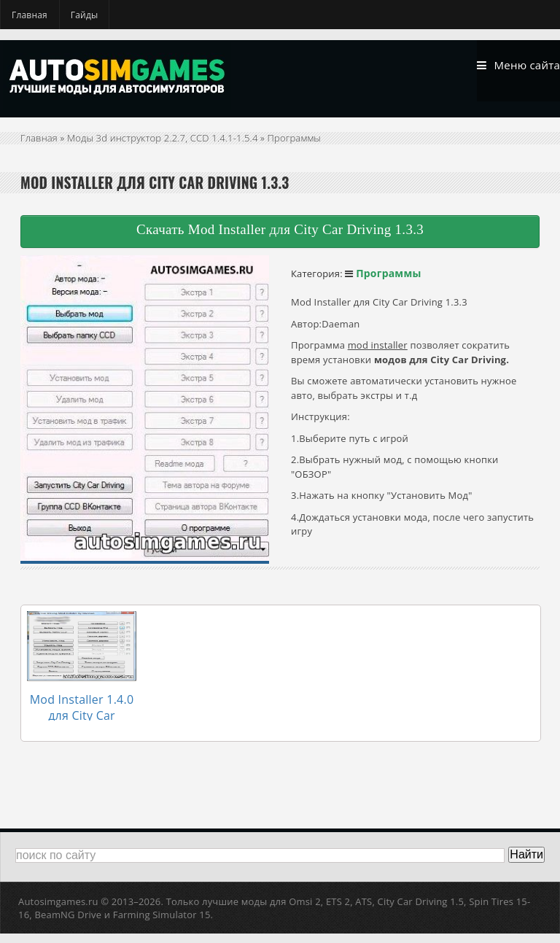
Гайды (85, 15)
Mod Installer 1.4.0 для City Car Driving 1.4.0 (82, 707)
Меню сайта (510, 69)
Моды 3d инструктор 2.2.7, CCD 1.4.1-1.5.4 (163, 147)
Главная (30, 15)
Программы (294, 147)
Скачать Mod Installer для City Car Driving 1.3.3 (280, 239)
